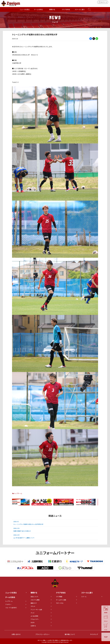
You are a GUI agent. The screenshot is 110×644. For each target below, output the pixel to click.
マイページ (103, 2)
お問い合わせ (16, 634)
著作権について (70, 634)
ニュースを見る (25, 9)
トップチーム (18, 493)
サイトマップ (94, 634)
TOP (106, 637)
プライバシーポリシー (43, 634)
